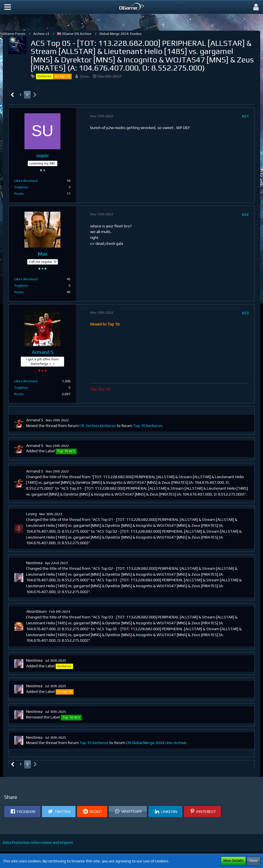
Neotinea (34, 563)
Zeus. (85, 76)
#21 (245, 116)
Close (254, 861)
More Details (233, 861)
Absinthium (36, 611)
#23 (245, 313)
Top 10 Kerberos (148, 426)
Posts (19, 194)
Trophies (21, 187)
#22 (245, 214)
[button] (8, 7)
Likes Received (26, 181)
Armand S (35, 420)
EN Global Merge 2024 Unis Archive (156, 743)
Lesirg (31, 514)
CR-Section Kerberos (98, 426)
